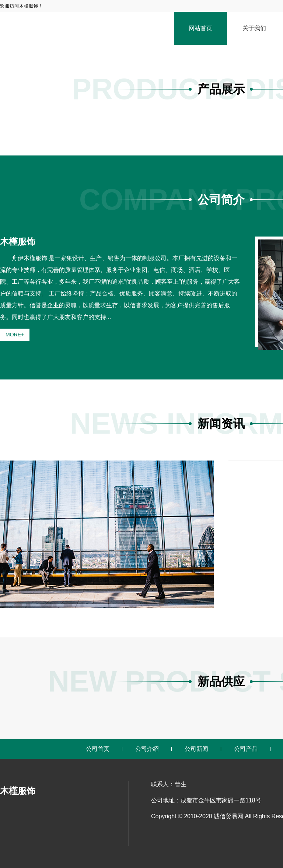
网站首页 (200, 28)
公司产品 (246, 749)
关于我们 (254, 28)
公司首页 (98, 749)
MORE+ (15, 335)
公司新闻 (196, 749)
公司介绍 (147, 749)
